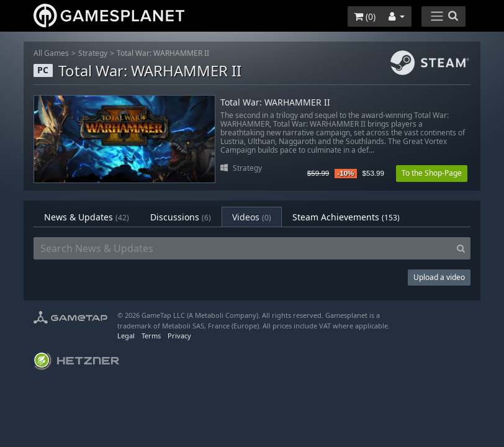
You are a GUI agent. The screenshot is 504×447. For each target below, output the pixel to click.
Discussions (181, 217)
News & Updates (87, 217)
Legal (126, 336)
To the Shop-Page (432, 173)
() (365, 16)
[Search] (461, 248)
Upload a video (439, 277)
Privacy (179, 336)
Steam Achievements (346, 217)
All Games (51, 53)
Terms (151, 336)
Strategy (93, 53)
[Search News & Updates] (243, 248)
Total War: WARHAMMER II (163, 53)
